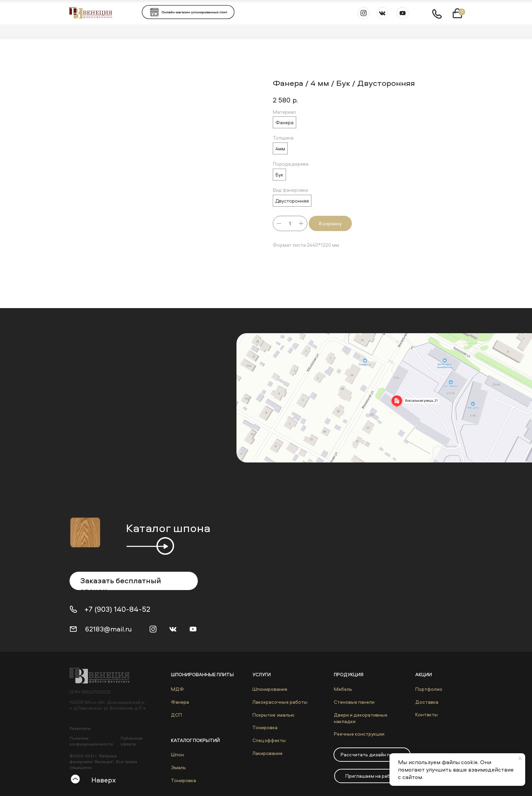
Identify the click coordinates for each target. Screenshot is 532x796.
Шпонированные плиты (202, 674)
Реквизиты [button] (80, 728)
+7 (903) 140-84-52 (117, 609)
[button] (372, 755)
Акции (424, 674)
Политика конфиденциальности (91, 741)
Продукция (349, 674)
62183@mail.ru (108, 629)
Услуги (262, 674)
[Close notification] (520, 758)
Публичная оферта (131, 741)
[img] (103, 676)
